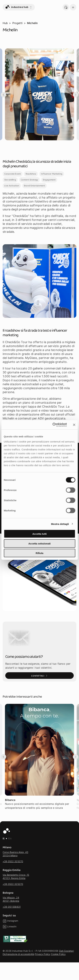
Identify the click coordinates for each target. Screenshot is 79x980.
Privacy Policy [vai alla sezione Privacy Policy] (43, 954)
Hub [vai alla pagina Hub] (5, 23)
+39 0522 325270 (13, 861)
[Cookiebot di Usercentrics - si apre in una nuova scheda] (52, 425)
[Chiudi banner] (74, 425)
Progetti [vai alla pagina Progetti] (17, 23)
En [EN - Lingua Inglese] (10, 839)
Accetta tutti (39, 534)
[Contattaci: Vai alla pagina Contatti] (39, 676)
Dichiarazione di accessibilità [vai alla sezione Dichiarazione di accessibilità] (18, 954)
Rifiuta (39, 553)
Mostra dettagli (60, 524)
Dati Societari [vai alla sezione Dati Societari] (67, 951)
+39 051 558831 (12, 907)
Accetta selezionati (39, 543)
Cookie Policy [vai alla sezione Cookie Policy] (58, 954)
